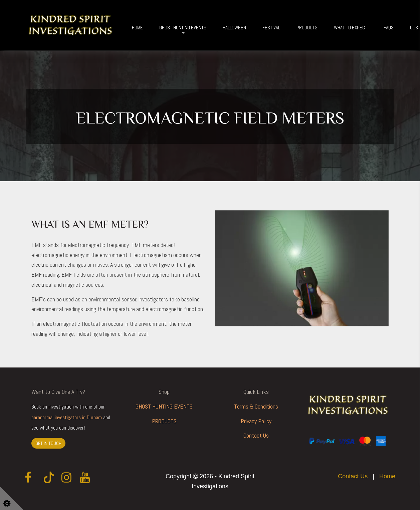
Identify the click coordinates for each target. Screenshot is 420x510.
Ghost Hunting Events (183, 28)
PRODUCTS (164, 421)
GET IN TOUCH (48, 443)
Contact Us (256, 435)
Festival (271, 28)
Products (307, 28)
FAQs (389, 28)
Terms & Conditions (256, 406)
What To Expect (351, 28)
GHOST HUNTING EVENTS (164, 406)
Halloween (234, 28)
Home (137, 28)
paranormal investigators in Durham (67, 418)
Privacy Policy (256, 421)
